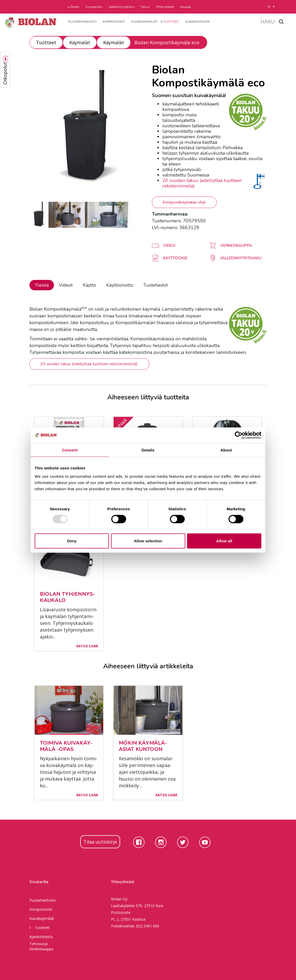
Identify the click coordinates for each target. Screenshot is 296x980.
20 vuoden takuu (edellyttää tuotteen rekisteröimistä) (202, 183)
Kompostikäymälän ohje (184, 202)
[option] (87, 129)
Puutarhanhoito (82, 22)
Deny (72, 541)
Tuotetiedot (156, 285)
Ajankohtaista (198, 22)
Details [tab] (148, 450)
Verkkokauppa (41, 949)
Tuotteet (171, 22)
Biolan (75, 7)
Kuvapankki (94, 7)
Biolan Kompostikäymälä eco (167, 42)
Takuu (145, 7)
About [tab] (226, 450)
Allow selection (148, 541)
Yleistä (42, 285)
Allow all (224, 541)
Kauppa (185, 7)
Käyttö (90, 285)
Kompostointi (114, 22)
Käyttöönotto (120, 285)
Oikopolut (5, 73)
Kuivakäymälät (144, 22)
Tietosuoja (39, 944)
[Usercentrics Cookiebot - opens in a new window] (239, 435)
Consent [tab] (70, 450)
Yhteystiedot (165, 7)
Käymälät (80, 42)
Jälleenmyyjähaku (122, 7)
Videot (66, 285)
